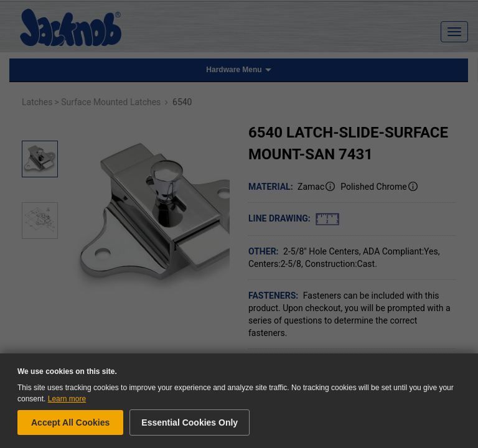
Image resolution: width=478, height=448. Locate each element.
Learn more (67, 399)
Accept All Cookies (70, 422)
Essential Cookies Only (190, 422)
